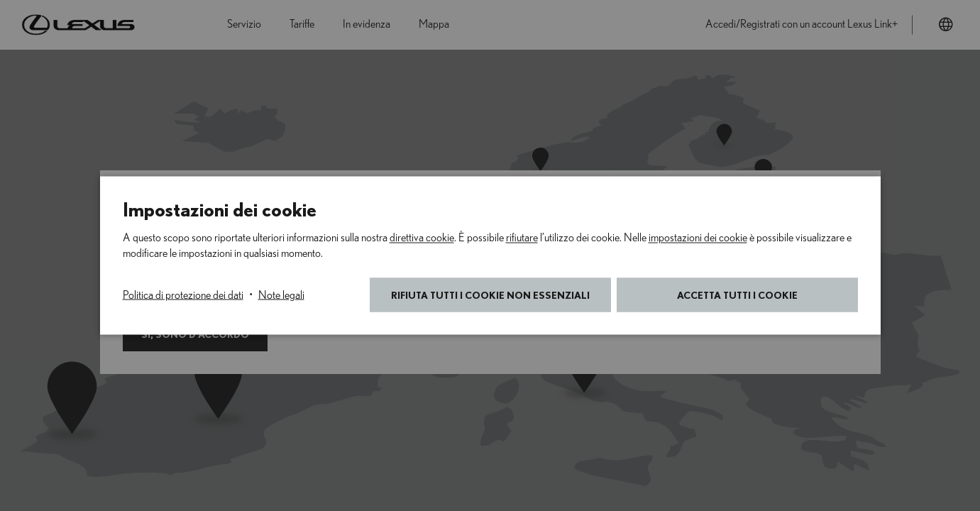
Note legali (281, 295)
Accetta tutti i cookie (737, 295)
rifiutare (522, 238)
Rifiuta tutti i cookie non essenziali (490, 295)
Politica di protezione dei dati (183, 295)
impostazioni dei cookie (698, 238)
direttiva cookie (422, 238)
